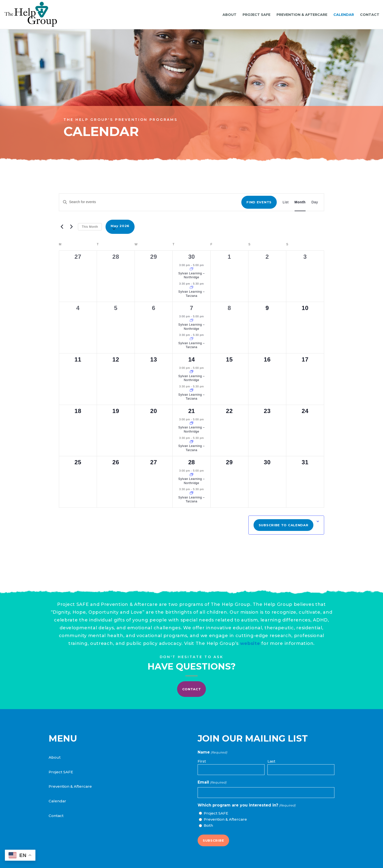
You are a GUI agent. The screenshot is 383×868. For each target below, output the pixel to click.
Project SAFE (61, 772)
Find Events (259, 202)
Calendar (57, 801)
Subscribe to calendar (284, 525)
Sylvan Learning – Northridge (191, 275)
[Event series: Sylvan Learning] (191, 269)
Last (271, 761)
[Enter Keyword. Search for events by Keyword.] (150, 202)
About (55, 757)
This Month (90, 227)
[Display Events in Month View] (300, 202)
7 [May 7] (191, 308)
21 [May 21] (192, 411)
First (202, 761)
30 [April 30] (192, 257)
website (221, 634)
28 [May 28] (192, 462)
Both (208, 825)
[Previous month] (62, 227)
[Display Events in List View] (286, 202)
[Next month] (71, 227)
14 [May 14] (192, 359)
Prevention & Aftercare (70, 786)
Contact (56, 816)
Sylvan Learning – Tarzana (191, 294)
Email (212, 782)
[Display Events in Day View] (315, 202)
